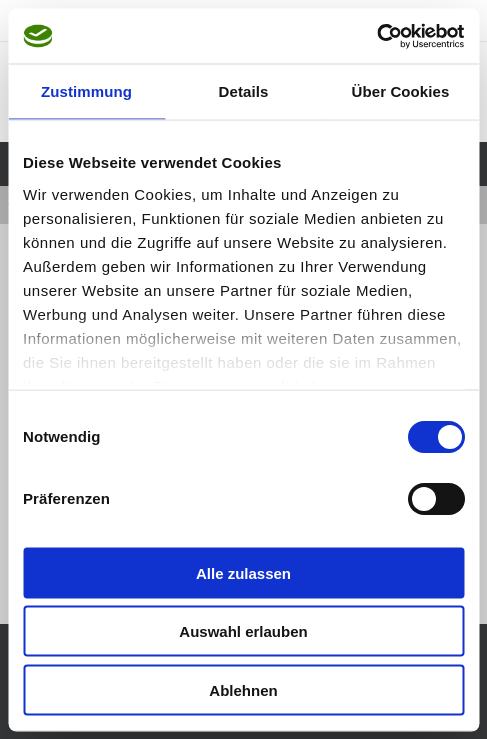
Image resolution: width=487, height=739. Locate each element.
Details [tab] (244, 91)
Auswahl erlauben (243, 631)
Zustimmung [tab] (86, 91)
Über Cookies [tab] (401, 91)
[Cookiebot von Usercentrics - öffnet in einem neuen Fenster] (376, 36)
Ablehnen (243, 689)
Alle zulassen (243, 572)
